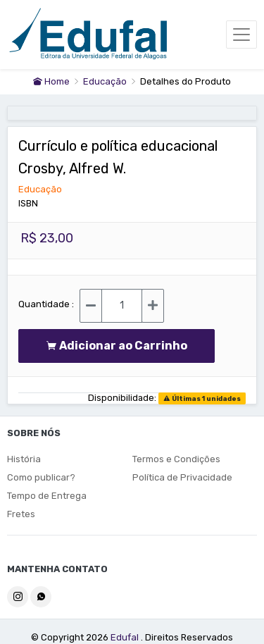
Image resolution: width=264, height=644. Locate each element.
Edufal (126, 637)
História (24, 459)
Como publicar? (41, 477)
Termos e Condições (176, 459)
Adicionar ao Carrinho (117, 346)
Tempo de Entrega (47, 496)
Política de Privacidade (182, 477)
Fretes (21, 514)
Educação (106, 81)
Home (51, 81)
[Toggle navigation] (241, 35)
